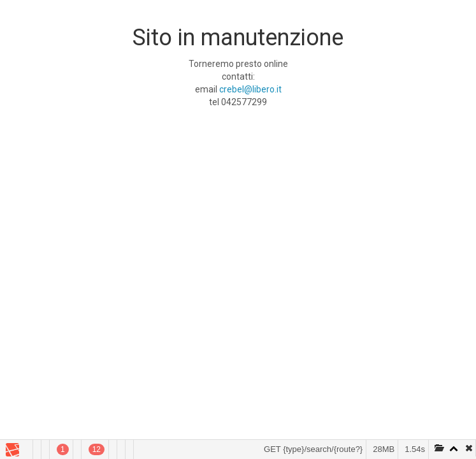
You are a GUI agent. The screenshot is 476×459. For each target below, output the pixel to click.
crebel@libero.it (250, 89)
